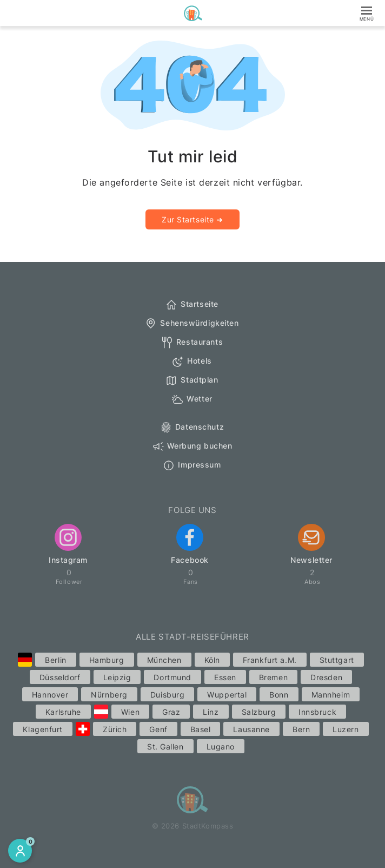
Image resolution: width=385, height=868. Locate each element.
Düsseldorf (60, 677)
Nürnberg (109, 695)
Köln (212, 660)
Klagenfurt (43, 729)
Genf (158, 729)
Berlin (55, 660)
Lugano (221, 747)
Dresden (326, 677)
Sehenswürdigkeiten (191, 324)
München (164, 660)
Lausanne (251, 729)
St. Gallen (165, 747)
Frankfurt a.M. (270, 660)
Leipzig (117, 677)
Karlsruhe (63, 712)
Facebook (190, 544)
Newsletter (311, 544)
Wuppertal (227, 695)
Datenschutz (192, 428)
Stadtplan (191, 380)
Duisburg (167, 695)
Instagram (68, 544)
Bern (301, 729)
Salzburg (259, 712)
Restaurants (192, 343)
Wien (130, 712)
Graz (171, 712)
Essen (225, 677)
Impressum (191, 465)
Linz (211, 712)
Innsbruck (317, 712)
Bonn (279, 695)
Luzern (346, 729)
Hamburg (107, 660)
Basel (201, 729)
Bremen (273, 677)
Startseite (192, 305)
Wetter (191, 399)
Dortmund (172, 677)
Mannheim (331, 695)
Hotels (191, 361)
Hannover (50, 695)
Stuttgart (337, 660)
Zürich (115, 729)
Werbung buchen (192, 446)
